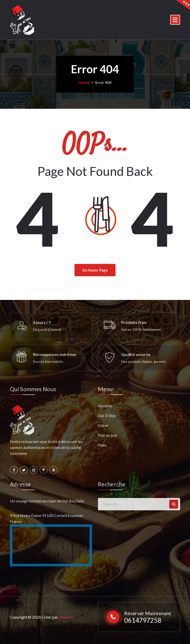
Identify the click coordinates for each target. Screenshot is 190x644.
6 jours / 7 (42, 322)
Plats (102, 445)
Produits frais (134, 322)
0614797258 (143, 620)
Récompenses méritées (55, 354)
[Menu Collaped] (175, 20)
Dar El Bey (107, 415)
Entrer (103, 425)
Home (84, 82)
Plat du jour (108, 435)
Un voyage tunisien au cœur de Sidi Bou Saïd (47, 501)
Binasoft (66, 617)
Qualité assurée (136, 354)
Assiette (105, 406)
